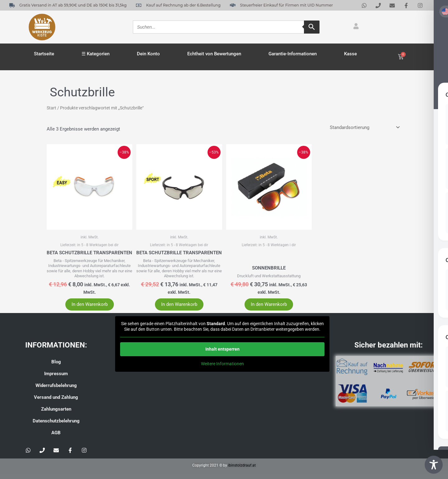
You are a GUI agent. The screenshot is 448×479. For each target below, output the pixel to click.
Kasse (350, 54)
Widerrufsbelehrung (56, 385)
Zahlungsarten (56, 409)
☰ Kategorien (96, 54)
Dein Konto (148, 54)
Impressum (56, 374)
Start (51, 108)
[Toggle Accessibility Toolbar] (434, 465)
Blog (56, 362)
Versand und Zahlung (56, 397)
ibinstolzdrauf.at (242, 465)
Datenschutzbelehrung (56, 421)
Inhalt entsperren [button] (222, 349)
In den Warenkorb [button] (90, 304)
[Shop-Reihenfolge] (364, 127)
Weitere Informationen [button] (222, 364)
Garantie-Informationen (293, 54)
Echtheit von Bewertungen (214, 54)
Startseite (44, 54)
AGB (56, 433)
